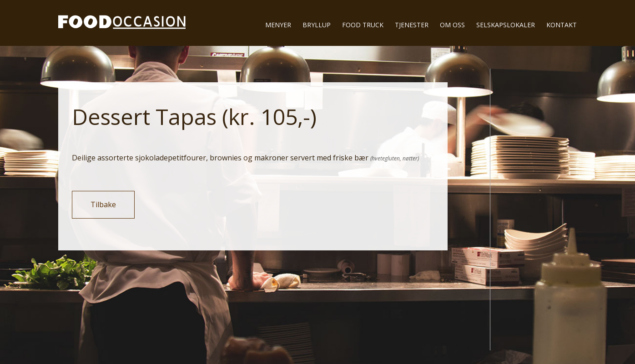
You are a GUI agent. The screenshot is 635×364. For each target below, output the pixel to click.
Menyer (278, 25)
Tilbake (103, 204)
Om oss (452, 25)
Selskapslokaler (506, 25)
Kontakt (562, 25)
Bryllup (317, 25)
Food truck (363, 25)
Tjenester (412, 25)
